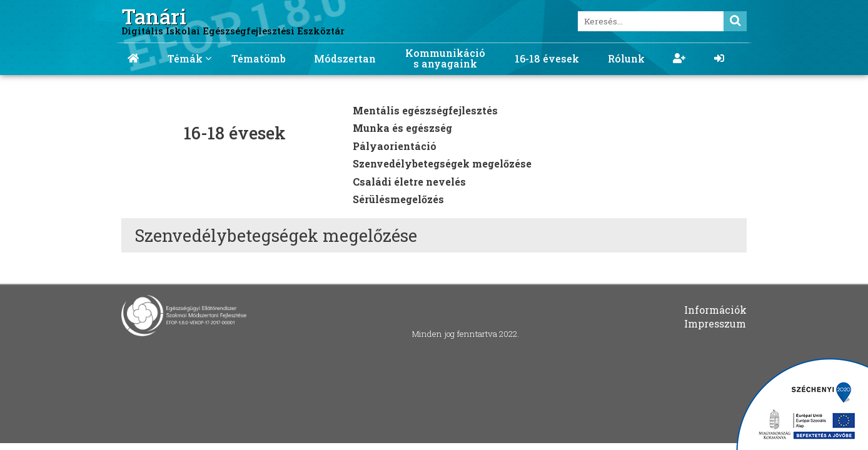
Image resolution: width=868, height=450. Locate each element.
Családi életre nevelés (409, 182)
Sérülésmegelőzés (398, 199)
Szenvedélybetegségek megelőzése (442, 163)
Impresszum (715, 323)
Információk (715, 310)
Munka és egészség (402, 128)
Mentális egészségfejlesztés (425, 110)
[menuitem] (133, 54)
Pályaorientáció (395, 146)
